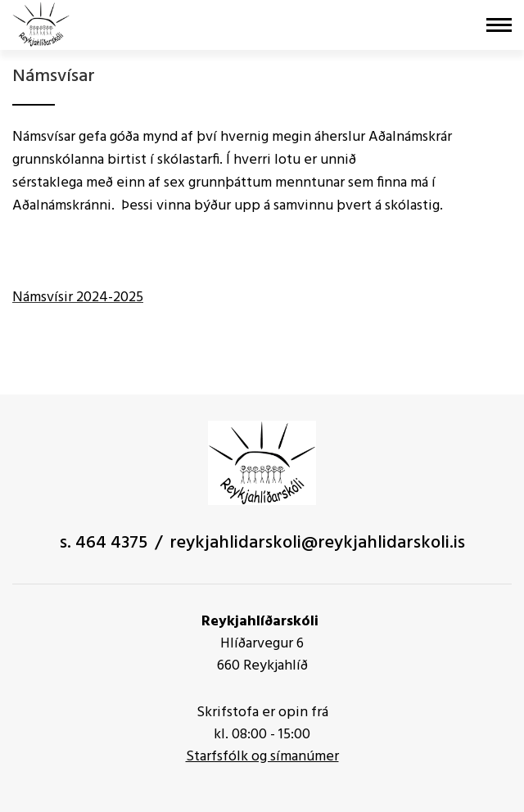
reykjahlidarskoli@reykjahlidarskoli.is (317, 543)
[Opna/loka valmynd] (499, 25)
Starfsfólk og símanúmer (262, 757)
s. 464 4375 (104, 543)
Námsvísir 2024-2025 (78, 298)
